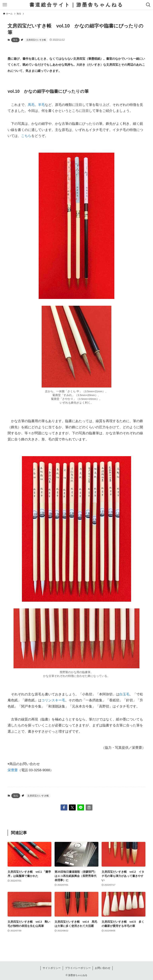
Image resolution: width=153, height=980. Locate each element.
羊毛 (41, 105)
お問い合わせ (103, 968)
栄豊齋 (13, 770)
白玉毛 (124, 694)
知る (15, 40)
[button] (64, 807)
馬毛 (31, 105)
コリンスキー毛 (53, 700)
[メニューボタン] (5, 5)
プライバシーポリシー (78, 968)
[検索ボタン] (148, 5)
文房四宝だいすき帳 (36, 40)
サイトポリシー (52, 968)
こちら (26, 136)
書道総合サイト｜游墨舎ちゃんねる (76, 5)
